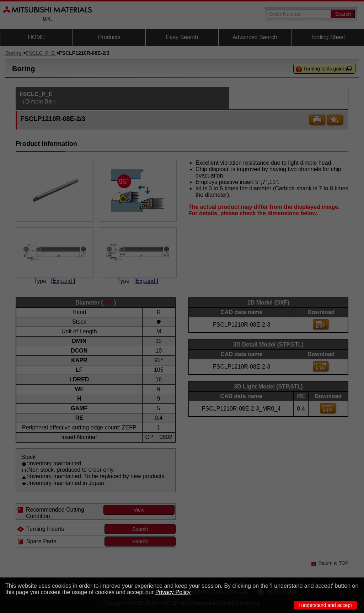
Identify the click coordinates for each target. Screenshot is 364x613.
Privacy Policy (173, 592)
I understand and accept (325, 605)
